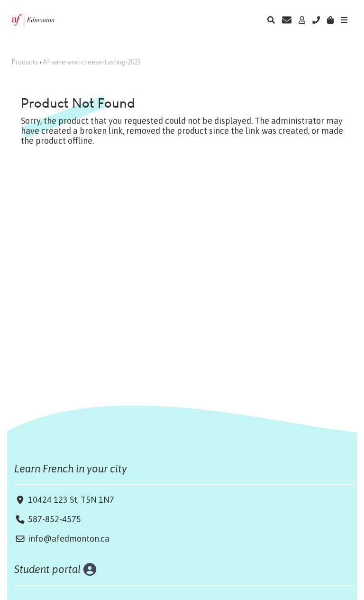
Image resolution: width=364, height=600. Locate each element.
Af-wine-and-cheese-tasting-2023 (92, 62)
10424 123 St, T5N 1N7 (70, 500)
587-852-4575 (55, 519)
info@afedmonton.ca (69, 539)
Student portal (48, 569)
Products (25, 62)
